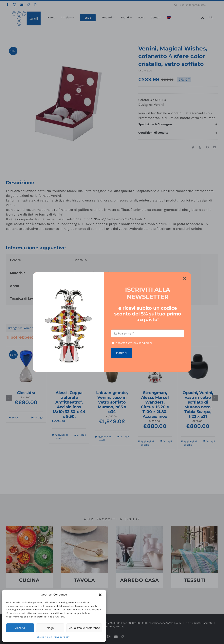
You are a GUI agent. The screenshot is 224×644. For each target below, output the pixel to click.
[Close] (185, 278)
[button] (100, 595)
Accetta (20, 628)
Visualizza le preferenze (84, 628)
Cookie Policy (44, 637)
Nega (50, 628)
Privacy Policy (62, 637)
